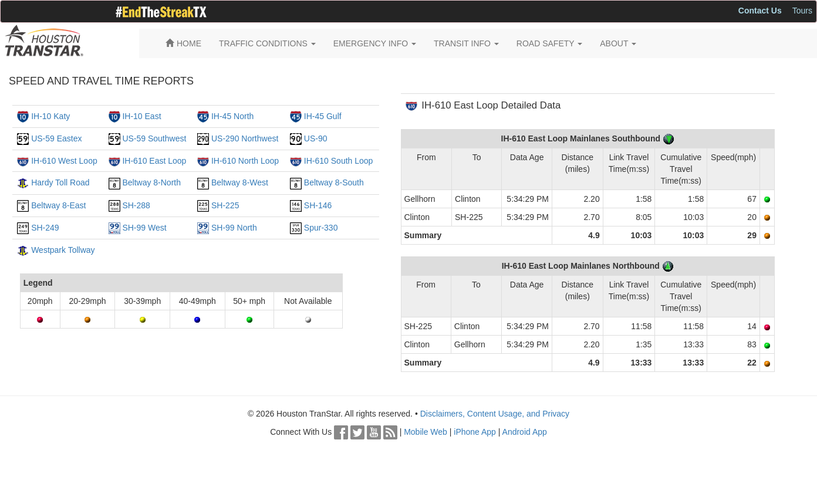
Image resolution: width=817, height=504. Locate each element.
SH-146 (318, 205)
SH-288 (136, 205)
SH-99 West (144, 228)
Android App (525, 432)
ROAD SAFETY (549, 43)
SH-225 (225, 205)
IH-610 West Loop (64, 161)
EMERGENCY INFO (375, 43)
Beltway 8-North (151, 182)
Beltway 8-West (240, 182)
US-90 (316, 138)
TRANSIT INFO (466, 43)
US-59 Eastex (56, 138)
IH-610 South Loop (339, 161)
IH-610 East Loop (154, 161)
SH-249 (45, 228)
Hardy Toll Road (60, 182)
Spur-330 (321, 228)
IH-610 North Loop (245, 161)
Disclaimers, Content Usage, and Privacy (495, 414)
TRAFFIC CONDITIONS (267, 43)
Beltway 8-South (334, 182)
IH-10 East (141, 116)
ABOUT (618, 43)
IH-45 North (232, 116)
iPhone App (475, 432)
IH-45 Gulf (323, 116)
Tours (802, 11)
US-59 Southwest (154, 138)
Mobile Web (426, 432)
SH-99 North (234, 228)
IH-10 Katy (50, 116)
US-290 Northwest (245, 138)
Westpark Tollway (63, 250)
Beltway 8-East (58, 205)
